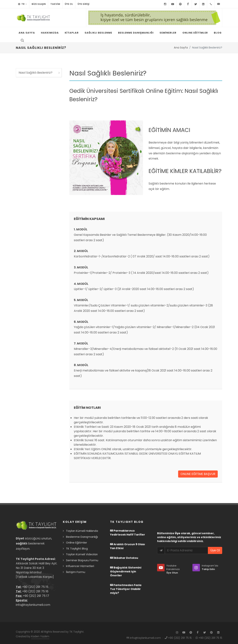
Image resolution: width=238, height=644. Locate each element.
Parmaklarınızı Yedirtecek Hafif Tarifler (128, 529)
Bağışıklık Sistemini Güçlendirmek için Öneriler (126, 568)
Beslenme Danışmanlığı (82, 533)
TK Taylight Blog (77, 545)
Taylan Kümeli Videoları (82, 551)
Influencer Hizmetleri (80, 562)
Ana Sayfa (181, 44)
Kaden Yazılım (40, 633)
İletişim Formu (76, 568)
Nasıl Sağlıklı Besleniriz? (40, 69)
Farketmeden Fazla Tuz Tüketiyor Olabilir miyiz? (126, 585)
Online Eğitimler (77, 539)
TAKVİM (55, 4)
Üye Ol (69, 4)
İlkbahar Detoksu (124, 554)
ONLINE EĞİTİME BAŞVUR (198, 470)
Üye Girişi (83, 4)
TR (22, 4)
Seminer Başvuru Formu (82, 556)
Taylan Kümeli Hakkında (82, 527)
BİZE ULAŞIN (39, 4)
